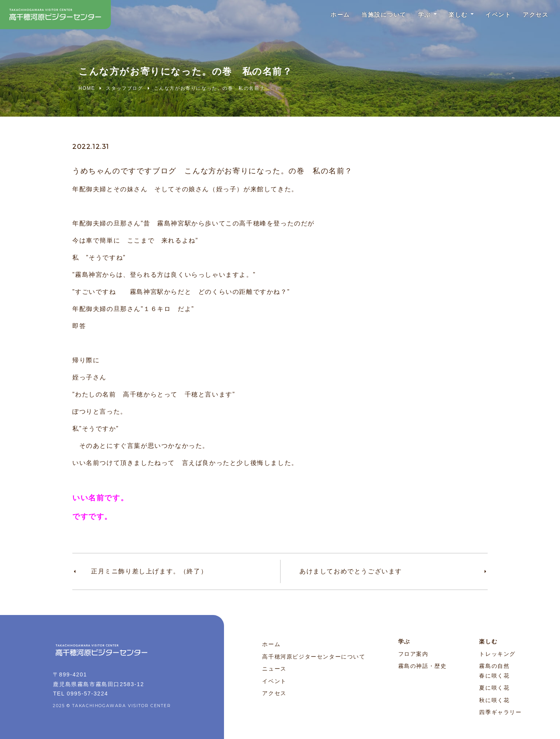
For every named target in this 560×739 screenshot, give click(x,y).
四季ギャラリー (500, 712)
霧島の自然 (494, 666)
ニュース (274, 669)
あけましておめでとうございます (351, 571)
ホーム (326, 15)
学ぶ (416, 15)
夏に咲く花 (494, 688)
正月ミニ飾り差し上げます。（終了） (149, 571)
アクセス (534, 15)
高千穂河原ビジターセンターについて (314, 657)
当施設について (372, 15)
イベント (494, 15)
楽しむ (451, 15)
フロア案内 (413, 654)
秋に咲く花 (494, 700)
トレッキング (497, 654)
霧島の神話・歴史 (423, 666)
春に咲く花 (494, 676)
